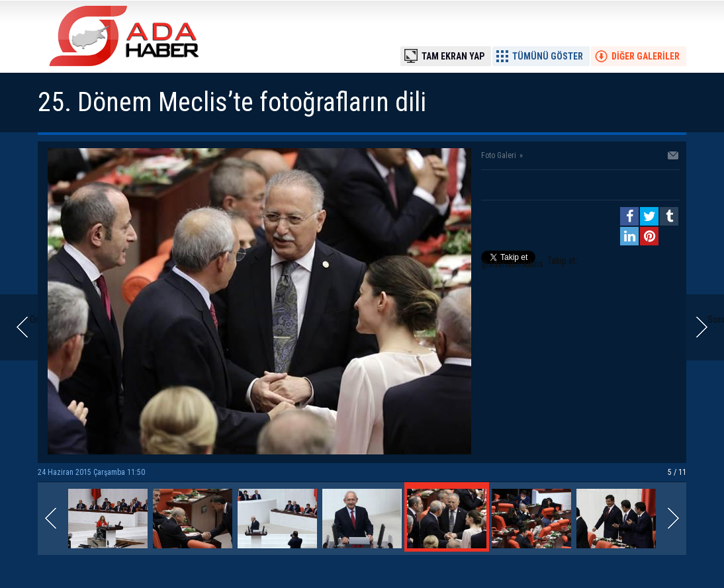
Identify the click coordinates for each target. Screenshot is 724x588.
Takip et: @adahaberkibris (529, 262)
